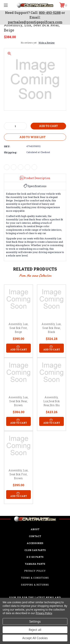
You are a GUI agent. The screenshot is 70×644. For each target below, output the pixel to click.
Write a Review (47, 43)
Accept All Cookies (35, 638)
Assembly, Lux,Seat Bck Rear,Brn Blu (52, 401)
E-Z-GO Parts (35, 557)
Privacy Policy (35, 571)
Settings (35, 621)
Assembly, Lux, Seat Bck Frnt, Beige (18, 328)
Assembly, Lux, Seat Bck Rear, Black (52, 328)
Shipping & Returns (35, 585)
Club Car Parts (35, 550)
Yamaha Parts (35, 564)
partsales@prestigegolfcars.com (35, 22)
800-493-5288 (50, 13)
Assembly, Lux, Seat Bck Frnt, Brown (18, 474)
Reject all (35, 630)
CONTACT (35, 536)
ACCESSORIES (35, 543)
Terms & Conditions (35, 578)
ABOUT (35, 529)
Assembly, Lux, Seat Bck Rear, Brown (18, 401)
